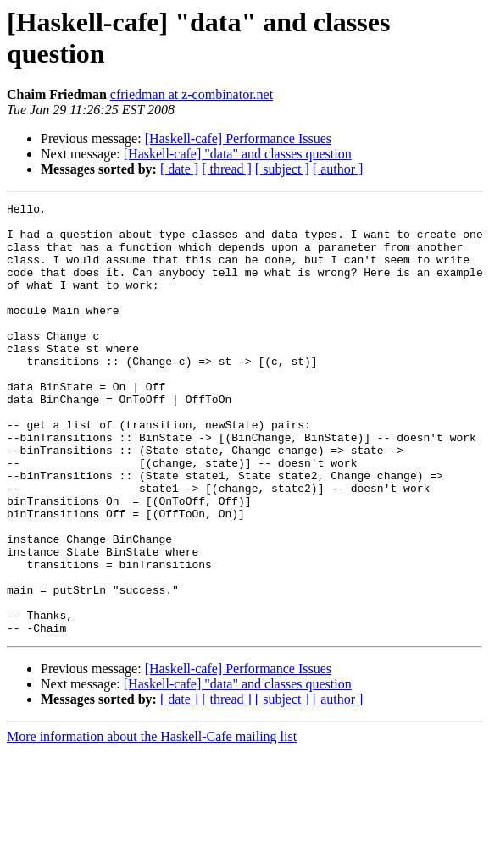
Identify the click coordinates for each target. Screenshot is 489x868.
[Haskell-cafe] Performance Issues (238, 138)
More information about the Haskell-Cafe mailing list (152, 823)
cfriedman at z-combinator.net (192, 94)
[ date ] (179, 169)
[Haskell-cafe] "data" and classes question (238, 154)
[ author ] (338, 169)
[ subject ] (282, 169)
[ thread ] (227, 169)
